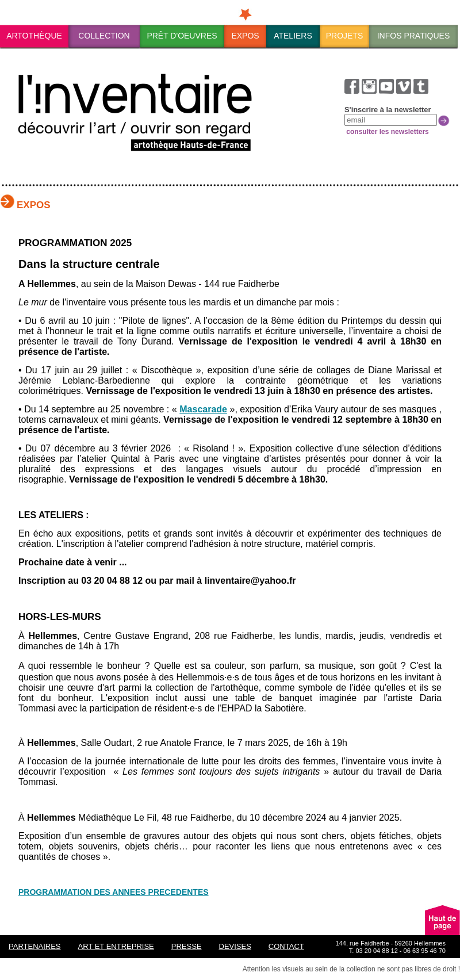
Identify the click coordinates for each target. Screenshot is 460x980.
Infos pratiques (414, 36)
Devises (235, 946)
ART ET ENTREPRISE (116, 946)
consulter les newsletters (387, 132)
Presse (187, 946)
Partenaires (35, 946)
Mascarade (203, 409)
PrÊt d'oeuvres (182, 36)
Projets (345, 36)
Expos (245, 36)
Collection (104, 36)
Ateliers (293, 36)
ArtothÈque (34, 36)
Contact (286, 946)
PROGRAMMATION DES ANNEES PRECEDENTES (114, 892)
